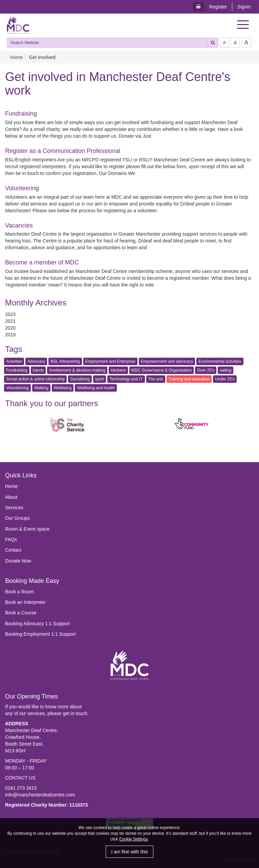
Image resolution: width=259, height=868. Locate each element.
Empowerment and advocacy (167, 361)
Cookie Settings (133, 839)
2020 (10, 328)
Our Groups (17, 518)
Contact (13, 550)
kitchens (118, 370)
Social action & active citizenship (35, 379)
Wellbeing (63, 388)
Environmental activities (220, 361)
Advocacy (36, 361)
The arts (156, 379)
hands (38, 370)
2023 (10, 314)
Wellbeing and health (96, 388)
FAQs (11, 539)
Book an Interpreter (25, 602)
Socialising (80, 379)
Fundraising (21, 114)
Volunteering (22, 188)
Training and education (189, 379)
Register (218, 7)
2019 (10, 335)
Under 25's (225, 379)
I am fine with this (129, 852)
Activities (14, 361)
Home (16, 57)
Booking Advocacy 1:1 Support (37, 624)
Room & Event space (27, 529)
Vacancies (19, 225)
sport (100, 379)
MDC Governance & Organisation (162, 370)
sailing (225, 370)
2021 (10, 321)
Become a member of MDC (42, 262)
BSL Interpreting (65, 361)
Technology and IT (126, 379)
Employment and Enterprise (110, 361)
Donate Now (18, 561)
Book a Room (19, 592)
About (11, 497)
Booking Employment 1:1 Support (40, 634)
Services (14, 508)
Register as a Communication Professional (63, 151)
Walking (41, 388)
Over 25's (206, 370)
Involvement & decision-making (77, 370)
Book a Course (21, 613)
